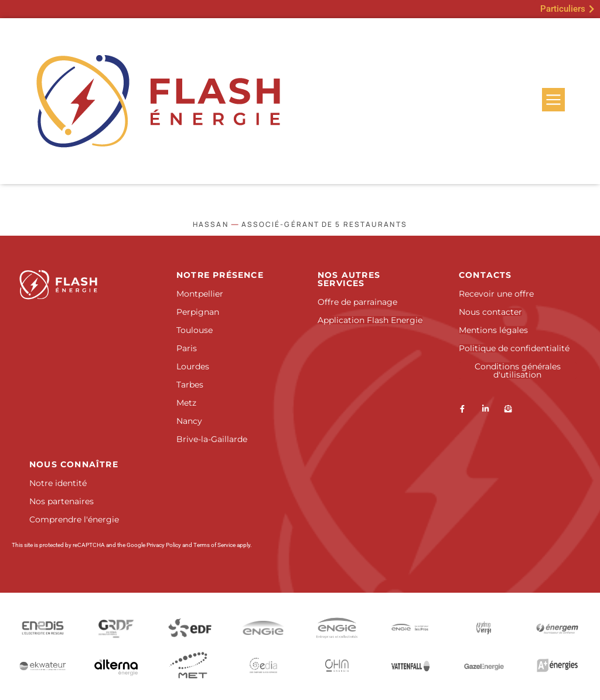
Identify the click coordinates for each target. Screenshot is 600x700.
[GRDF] (117, 628)
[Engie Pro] (411, 628)
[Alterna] (117, 665)
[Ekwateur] (43, 665)
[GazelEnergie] (484, 665)
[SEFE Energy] (411, 665)
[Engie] (264, 628)
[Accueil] (79, 285)
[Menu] (553, 100)
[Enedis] (43, 628)
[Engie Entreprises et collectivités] (337, 628)
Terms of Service (214, 545)
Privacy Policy (164, 545)
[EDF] (190, 628)
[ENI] (484, 628)
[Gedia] (264, 665)
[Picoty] (337, 665)
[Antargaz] (557, 665)
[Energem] (558, 628)
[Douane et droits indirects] (190, 666)
